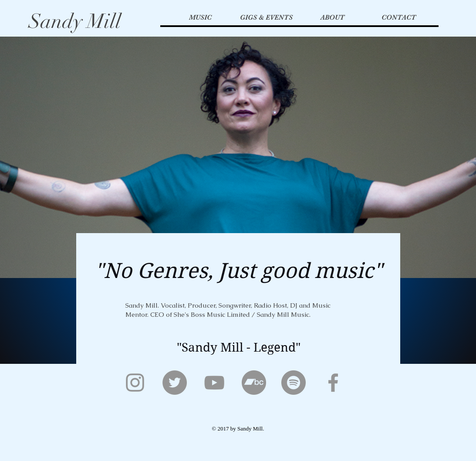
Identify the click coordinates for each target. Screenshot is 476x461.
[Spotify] (294, 383)
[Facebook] (333, 383)
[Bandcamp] (254, 383)
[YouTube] (214, 383)
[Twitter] (175, 383)
